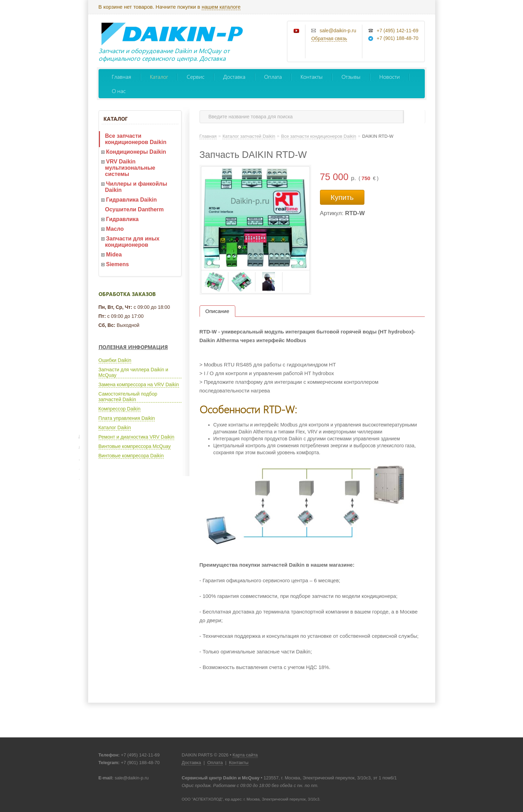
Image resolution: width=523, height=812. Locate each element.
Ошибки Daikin (115, 360)
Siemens (118, 264)
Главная (121, 77)
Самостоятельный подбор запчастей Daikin (128, 397)
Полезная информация (133, 347)
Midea (114, 255)
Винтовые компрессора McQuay (135, 446)
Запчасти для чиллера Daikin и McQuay (133, 372)
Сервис (196, 77)
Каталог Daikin (115, 428)
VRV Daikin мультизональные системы (130, 168)
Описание (217, 311)
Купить (342, 197)
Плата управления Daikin (127, 418)
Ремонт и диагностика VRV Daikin (137, 437)
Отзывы (351, 77)
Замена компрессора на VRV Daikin (139, 384)
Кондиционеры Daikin (136, 152)
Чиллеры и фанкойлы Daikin (136, 187)
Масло (115, 229)
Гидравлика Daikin (132, 200)
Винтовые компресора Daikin (131, 456)
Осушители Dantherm (134, 209)
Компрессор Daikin (120, 409)
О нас (119, 91)
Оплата (273, 77)
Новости (390, 77)
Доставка (234, 77)
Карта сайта (245, 755)
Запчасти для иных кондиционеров (132, 242)
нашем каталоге (221, 7)
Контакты (312, 77)
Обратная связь (329, 39)
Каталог (159, 77)
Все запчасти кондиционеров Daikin (136, 139)
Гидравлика (123, 219)
